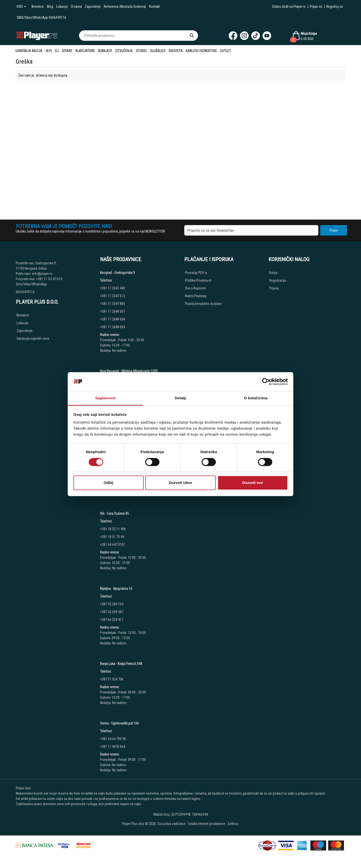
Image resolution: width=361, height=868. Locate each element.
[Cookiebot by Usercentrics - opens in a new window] (266, 382)
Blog (50, 7)
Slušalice (158, 51)
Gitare (67, 51)
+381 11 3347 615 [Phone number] (113, 296)
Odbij (108, 483)
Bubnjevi (105, 51)
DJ (57, 51)
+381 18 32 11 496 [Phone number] (113, 529)
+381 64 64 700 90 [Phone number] (113, 739)
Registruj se (335, 7)
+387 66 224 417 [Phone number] (112, 620)
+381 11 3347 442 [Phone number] (113, 288)
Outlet (225, 51)
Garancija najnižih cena (33, 338)
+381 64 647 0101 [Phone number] (113, 545)
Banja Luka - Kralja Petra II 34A (121, 664)
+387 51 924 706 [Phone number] (112, 679)
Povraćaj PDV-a (196, 273)
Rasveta (176, 51)
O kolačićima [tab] (256, 398)
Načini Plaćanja (196, 296)
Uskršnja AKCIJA (29, 51)
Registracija (278, 280)
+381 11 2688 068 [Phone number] (113, 319)
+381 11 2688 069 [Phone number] (113, 327)
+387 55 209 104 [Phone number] (112, 604)
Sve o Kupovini (195, 288)
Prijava (274, 288)
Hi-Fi (49, 51)
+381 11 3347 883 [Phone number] (113, 304)
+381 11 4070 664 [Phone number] (113, 747)
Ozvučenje (124, 51)
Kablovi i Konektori (201, 51)
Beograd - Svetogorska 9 (117, 273)
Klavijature (85, 51)
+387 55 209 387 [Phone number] (112, 612)
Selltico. (233, 824)
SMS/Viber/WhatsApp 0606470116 (41, 18)
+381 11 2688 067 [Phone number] (113, 311)
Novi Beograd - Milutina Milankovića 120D (129, 371)
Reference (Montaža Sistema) (125, 7)
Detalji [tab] (180, 398)
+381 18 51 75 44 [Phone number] (112, 537)
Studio (141, 51)
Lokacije (62, 7)
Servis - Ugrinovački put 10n (119, 723)
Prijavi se (316, 7)
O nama (76, 7)
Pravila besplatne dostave (203, 304)
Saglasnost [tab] (105, 398)
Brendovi (38, 7)
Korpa (273, 273)
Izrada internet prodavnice (207, 824)
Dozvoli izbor (180, 483)
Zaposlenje (93, 7)
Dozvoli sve (253, 483)
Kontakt (155, 7)
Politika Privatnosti (198, 280)
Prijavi (334, 230)
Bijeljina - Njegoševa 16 (116, 589)
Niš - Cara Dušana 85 (114, 513)
